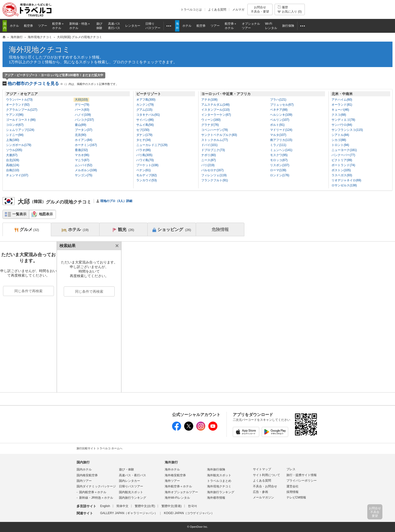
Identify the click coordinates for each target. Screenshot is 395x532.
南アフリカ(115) (281, 140)
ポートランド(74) (343, 165)
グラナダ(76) (210, 125)
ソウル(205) (14, 150)
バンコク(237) (84, 120)
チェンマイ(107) (17, 175)
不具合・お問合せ (265, 486)
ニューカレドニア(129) (152, 145)
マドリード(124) (281, 130)
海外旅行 (171, 462)
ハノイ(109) (83, 115)
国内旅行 (83, 462)
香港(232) (81, 150)
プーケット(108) (147, 165)
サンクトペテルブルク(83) (219, 135)
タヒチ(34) (143, 140)
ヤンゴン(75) (84, 175)
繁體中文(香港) (172, 506)
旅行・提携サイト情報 (302, 475)
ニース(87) (208, 160)
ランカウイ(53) (146, 180)
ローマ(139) (278, 170)
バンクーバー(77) (343, 155)
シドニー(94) (15, 135)
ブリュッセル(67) (282, 105)
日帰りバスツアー (131, 486)
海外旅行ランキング (221, 492)
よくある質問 (217, 10)
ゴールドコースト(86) (21, 120)
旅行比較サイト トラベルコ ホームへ (100, 448)
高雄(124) (13, 165)
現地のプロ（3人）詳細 (116, 201)
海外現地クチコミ (40, 50)
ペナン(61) (143, 170)
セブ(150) (143, 130)
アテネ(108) (209, 100)
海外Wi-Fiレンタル (177, 498)
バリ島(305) (144, 155)
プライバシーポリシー (302, 481)
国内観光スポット (131, 492)
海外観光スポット (219, 475)
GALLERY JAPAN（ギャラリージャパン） (129, 513)
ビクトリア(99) (342, 160)
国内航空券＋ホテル (93, 492)
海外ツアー (172, 481)
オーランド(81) (342, 105)
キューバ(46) (340, 110)
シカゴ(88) (339, 140)
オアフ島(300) (146, 100)
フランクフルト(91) (215, 180)
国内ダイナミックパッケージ (96, 486)
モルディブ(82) (146, 175)
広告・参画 (260, 492)
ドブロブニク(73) (213, 150)
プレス (291, 469)
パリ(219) (208, 165)
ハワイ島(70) (145, 160)
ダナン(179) (144, 135)
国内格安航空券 (87, 475)
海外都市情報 (216, 498)
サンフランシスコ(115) (347, 130)
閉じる (116, 246)
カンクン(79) (145, 105)
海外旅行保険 (216, 469)
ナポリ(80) (208, 155)
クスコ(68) (339, 115)
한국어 (192, 506)
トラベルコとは (191, 10)
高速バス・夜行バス (133, 475)
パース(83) (82, 110)
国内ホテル (84, 469)
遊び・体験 (126, 469)
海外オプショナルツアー (181, 492)
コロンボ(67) (15, 125)
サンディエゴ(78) (343, 120)
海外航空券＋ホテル (178, 486)
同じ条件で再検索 (28, 291)
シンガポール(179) (19, 145)
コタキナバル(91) (148, 115)
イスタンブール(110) (215, 110)
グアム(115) (144, 110)
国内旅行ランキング (133, 498)
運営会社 (292, 486)
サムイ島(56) (145, 125)
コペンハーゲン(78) (215, 130)
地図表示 (46, 214)
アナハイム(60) (342, 100)
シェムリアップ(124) (20, 130)
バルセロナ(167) (212, 170)
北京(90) (80, 135)
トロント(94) (340, 145)
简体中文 (122, 506)
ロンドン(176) (280, 175)
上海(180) (13, 140)
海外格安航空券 (175, 475)
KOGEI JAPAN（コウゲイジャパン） (189, 513)
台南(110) (13, 170)
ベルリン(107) (280, 120)
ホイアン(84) (84, 140)
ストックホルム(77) (215, 140)
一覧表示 (19, 214)
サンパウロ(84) (342, 125)
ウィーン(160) (211, 120)
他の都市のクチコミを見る (63, 84)
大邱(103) (81, 100)
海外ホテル (172, 469)
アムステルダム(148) (215, 105)
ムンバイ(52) (84, 165)
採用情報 (292, 492)
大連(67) (12, 155)
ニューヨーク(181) (344, 150)
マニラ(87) (82, 160)
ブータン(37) (84, 130)
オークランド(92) (18, 105)
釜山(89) (80, 125)
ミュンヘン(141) (281, 150)
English (105, 506)
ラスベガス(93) (342, 175)
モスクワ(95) (279, 155)
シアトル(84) (340, 135)
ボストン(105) (341, 170)
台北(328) (13, 160)
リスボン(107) (280, 165)
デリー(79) (82, 105)
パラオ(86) (143, 150)
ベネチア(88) (279, 110)
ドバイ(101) (209, 145)
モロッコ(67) (279, 160)
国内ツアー (84, 481)
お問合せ (260, 9)
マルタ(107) (278, 135)
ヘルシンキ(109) (281, 115)
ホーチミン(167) (86, 145)
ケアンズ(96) (15, 115)
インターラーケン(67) (216, 115)
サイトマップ (262, 469)
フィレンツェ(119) (214, 175)
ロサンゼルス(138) (344, 185)
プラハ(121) (278, 100)
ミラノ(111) (278, 145)
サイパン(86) (145, 120)
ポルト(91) (277, 125)
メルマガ (238, 10)
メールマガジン (264, 497)
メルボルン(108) (86, 170)
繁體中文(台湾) (145, 506)
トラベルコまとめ (219, 481)
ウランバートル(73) (19, 100)
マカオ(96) (82, 155)
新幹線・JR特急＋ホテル (96, 498)
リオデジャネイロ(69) (346, 180)
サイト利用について (267, 475)
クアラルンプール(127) (22, 110)
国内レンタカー (129, 481)
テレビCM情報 (296, 497)
